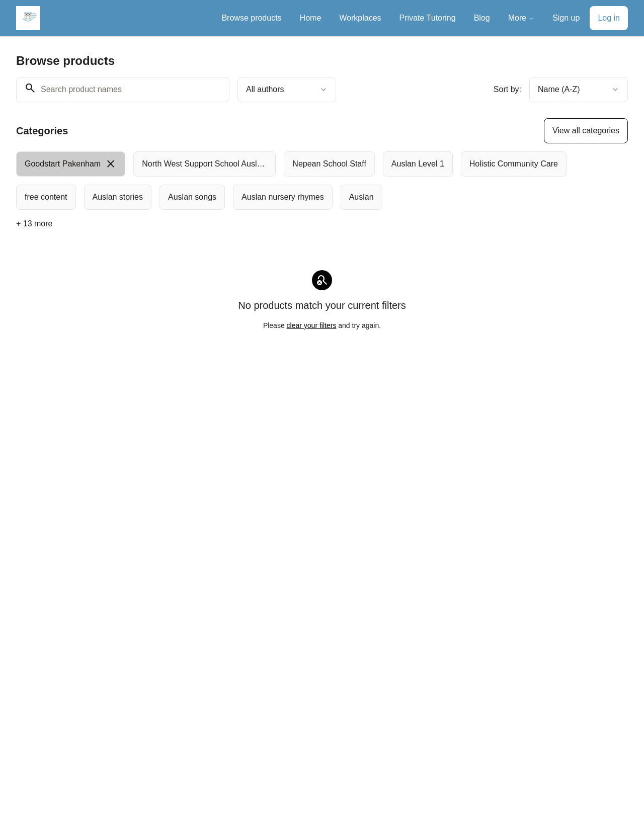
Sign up (566, 18)
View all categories (586, 131)
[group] (295, 181)
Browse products (251, 18)
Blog (482, 18)
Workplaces (360, 18)
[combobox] (287, 90)
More (521, 18)
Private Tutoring (428, 18)
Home (311, 18)
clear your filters (312, 325)
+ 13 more (34, 224)
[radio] (71, 164)
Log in (609, 18)
